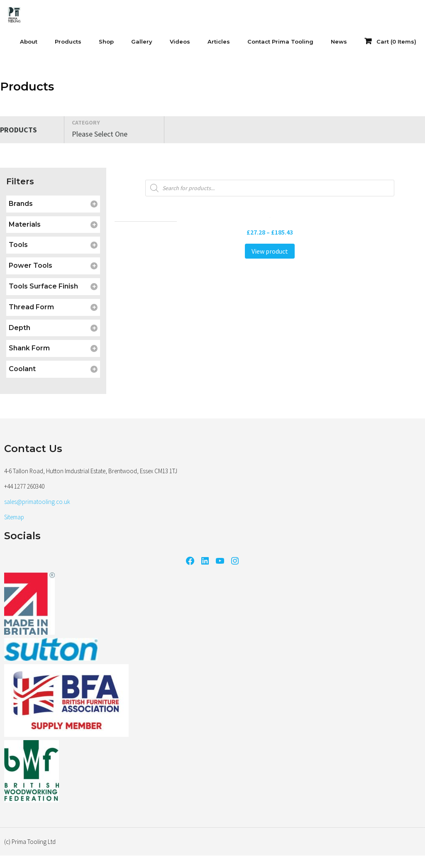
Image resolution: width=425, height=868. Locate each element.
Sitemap (14, 517)
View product (270, 251)
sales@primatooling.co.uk (37, 502)
